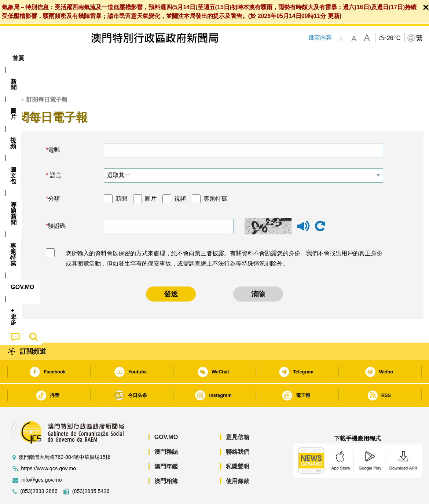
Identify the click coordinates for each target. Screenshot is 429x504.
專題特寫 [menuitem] (201, 58)
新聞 (121, 176)
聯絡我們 (238, 429)
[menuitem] (45, 58)
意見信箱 (238, 415)
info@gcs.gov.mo (41, 458)
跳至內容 (320, 38)
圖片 (151, 176)
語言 (55, 153)
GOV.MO (166, 415)
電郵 (54, 127)
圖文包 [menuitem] (129, 58)
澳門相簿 (166, 459)
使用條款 (238, 459)
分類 (54, 176)
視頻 (180, 176)
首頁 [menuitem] (18, 58)
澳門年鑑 (166, 444)
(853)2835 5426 (91, 469)
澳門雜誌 (166, 429)
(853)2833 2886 (39, 469)
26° (394, 38)
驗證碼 (57, 203)
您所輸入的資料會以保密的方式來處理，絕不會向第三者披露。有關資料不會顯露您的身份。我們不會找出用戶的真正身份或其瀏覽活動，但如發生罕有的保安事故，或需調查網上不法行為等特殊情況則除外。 (224, 236)
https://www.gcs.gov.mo (48, 446)
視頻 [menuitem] (99, 58)
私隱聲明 (238, 444)
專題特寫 (215, 176)
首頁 (11, 77)
